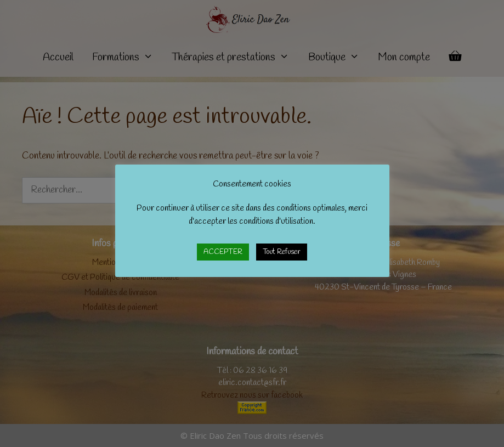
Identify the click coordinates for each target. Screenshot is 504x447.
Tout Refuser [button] (282, 252)
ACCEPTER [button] (223, 252)
